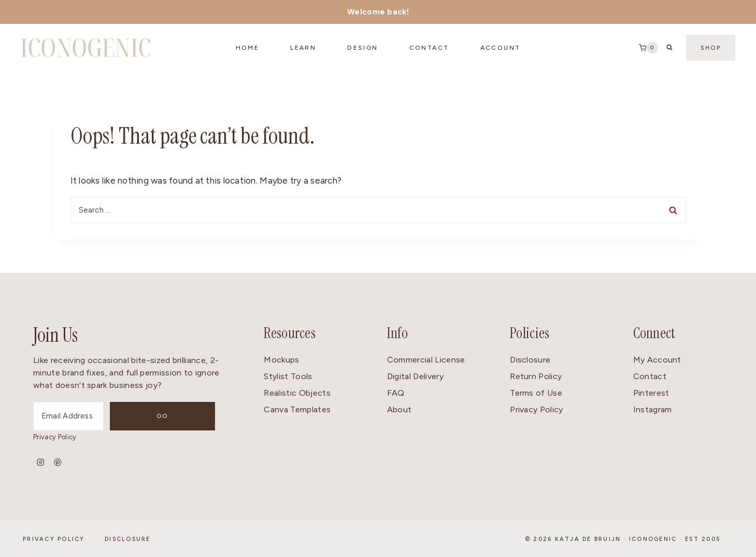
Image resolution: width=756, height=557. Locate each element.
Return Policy (536, 376)
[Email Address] (95, 416)
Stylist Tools (288, 376)
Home (248, 48)
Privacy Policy (55, 437)
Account (501, 48)
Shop (711, 48)
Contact (650, 376)
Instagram (653, 409)
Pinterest (651, 393)
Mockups (281, 360)
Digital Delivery (415, 376)
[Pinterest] (58, 462)
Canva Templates (297, 409)
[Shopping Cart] (648, 48)
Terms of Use (536, 393)
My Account (657, 360)
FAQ (396, 393)
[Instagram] (41, 462)
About (400, 409)
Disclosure (530, 360)
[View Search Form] (669, 48)
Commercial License (426, 360)
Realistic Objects (297, 393)
